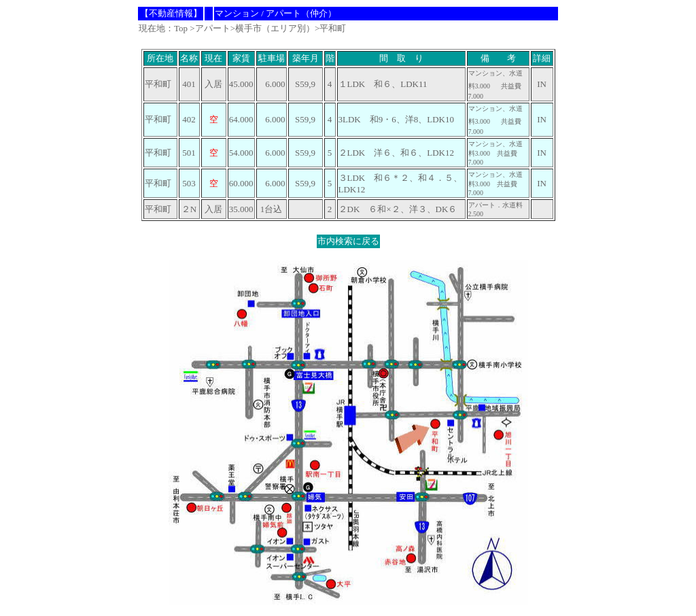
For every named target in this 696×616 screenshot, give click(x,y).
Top (181, 28)
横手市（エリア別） (275, 28)
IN (542, 119)
